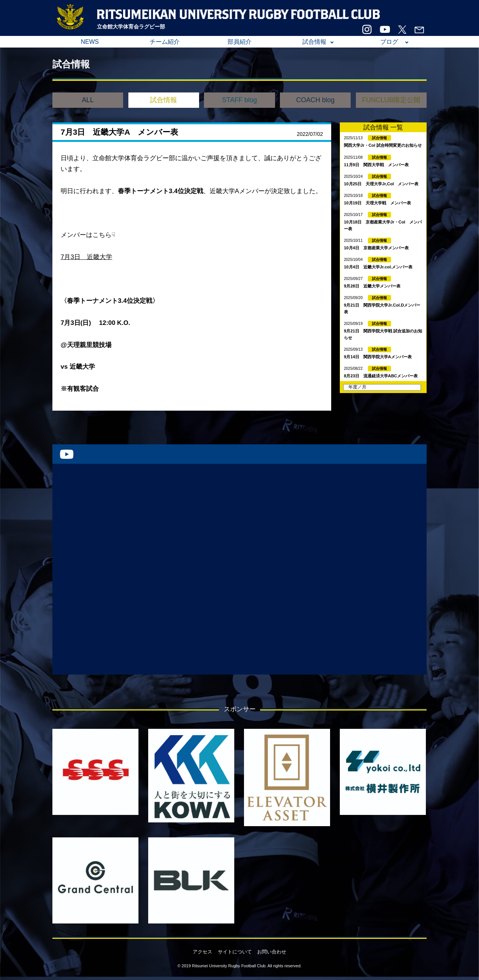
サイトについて (235, 952)
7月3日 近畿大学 (86, 257)
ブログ (389, 42)
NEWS (90, 42)
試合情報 (314, 42)
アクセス (202, 952)
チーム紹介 (165, 42)
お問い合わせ (272, 952)
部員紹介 (239, 42)
